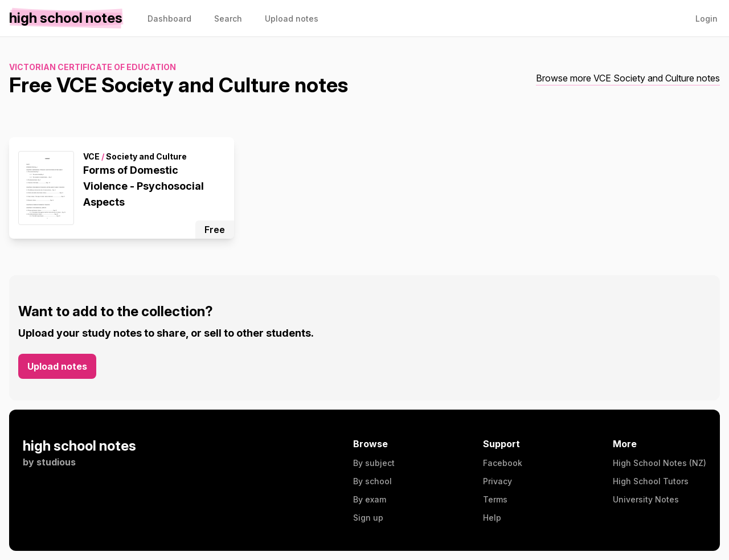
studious (56, 462)
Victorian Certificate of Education (93, 67)
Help (492, 518)
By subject (374, 463)
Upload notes (57, 366)
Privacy (497, 481)
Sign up (368, 518)
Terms (495, 499)
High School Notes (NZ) (660, 463)
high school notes (79, 446)
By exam (370, 499)
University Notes (646, 499)
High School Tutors (651, 481)
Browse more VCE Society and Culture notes (628, 78)
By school (372, 481)
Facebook (503, 463)
